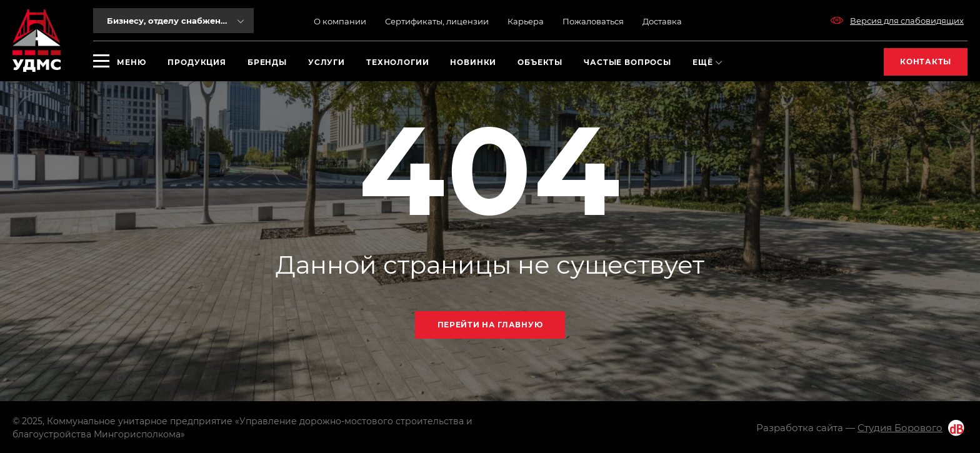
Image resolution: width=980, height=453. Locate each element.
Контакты (926, 62)
